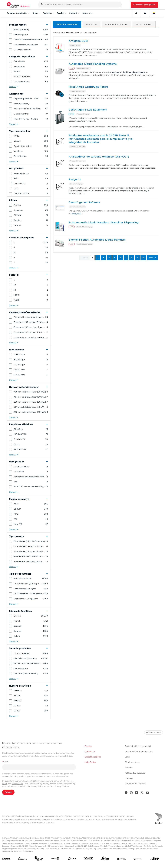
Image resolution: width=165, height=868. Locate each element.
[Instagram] (131, 793)
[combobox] (80, 5)
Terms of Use (17, 784)
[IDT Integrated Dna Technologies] (88, 859)
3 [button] (103, 258)
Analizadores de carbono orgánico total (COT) (99, 157)
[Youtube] (148, 793)
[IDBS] (72, 859)
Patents (128, 768)
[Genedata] (55, 859)
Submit (8, 792)
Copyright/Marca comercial (138, 746)
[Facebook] (126, 793)
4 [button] (109, 258)
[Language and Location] (154, 13)
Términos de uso (132, 762)
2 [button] (98, 258)
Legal (127, 757)
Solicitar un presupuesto (144, 5)
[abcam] (6, 859)
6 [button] (120, 258)
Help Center (90, 762)
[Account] (145, 13)
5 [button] (115, 258)
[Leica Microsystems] (105, 859)
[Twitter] (142, 793)
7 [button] (126, 258)
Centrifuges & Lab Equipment (88, 110)
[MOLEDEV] (121, 859)
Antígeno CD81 (78, 41)
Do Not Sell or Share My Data (139, 751)
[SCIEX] (154, 859)
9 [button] (137, 258)
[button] (42, 5)
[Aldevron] (22, 859)
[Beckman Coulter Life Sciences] (39, 859)
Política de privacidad (135, 773)
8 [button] (132, 258)
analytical (76, 214)
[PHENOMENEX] (138, 859)
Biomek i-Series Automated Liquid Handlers (97, 240)
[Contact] (136, 13)
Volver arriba (153, 732)
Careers (88, 746)
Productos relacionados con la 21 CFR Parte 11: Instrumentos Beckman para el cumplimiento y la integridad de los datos (101, 139)
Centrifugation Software (84, 203)
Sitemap (129, 778)
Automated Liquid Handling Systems (93, 64)
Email (5, 762)
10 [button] (143, 258)
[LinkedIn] (137, 793)
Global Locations (93, 757)
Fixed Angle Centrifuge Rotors (88, 87)
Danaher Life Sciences (135, 784)
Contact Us (90, 751)
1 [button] (92, 258)
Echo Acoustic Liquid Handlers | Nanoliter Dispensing (104, 223)
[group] (29, 30)
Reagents (75, 180)
